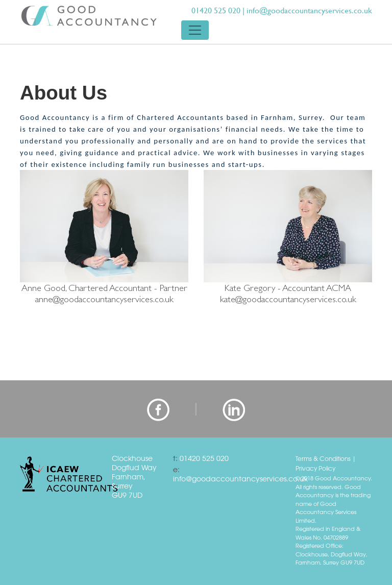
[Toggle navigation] (195, 30)
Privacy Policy (315, 468)
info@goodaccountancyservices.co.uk (309, 10)
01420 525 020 (216, 10)
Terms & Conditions (323, 458)
